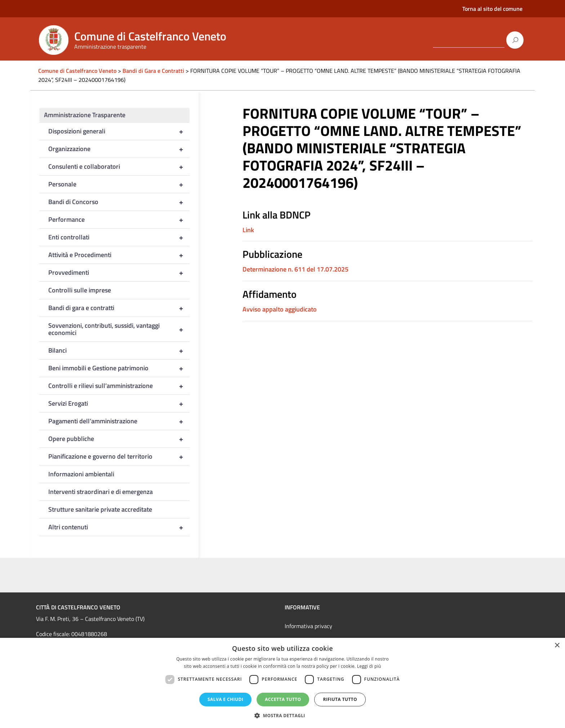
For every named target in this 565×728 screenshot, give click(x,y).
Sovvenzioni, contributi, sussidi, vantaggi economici (119, 329)
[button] (282, 716)
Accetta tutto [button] (283, 699)
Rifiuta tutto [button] (340, 699)
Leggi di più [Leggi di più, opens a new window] (369, 666)
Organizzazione (119, 149)
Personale (119, 184)
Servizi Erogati (119, 403)
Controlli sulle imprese (80, 290)
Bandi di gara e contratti (119, 308)
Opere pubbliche (119, 439)
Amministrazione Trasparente (85, 115)
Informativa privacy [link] (308, 626)
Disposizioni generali (119, 131)
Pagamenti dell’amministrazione (119, 421)
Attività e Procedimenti (119, 255)
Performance (119, 220)
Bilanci (119, 350)
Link (248, 230)
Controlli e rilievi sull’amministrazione (119, 386)
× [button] (557, 646)
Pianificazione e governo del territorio (119, 456)
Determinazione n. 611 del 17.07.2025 (295, 269)
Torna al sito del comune (492, 9)
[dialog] (282, 683)
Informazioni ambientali (81, 474)
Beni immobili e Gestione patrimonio (119, 368)
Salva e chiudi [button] (225, 699)
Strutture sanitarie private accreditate (100, 509)
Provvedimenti (119, 273)
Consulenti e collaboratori (119, 167)
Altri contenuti (119, 527)
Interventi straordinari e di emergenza (101, 492)
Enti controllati (119, 237)
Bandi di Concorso (119, 202)
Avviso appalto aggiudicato (280, 309)
